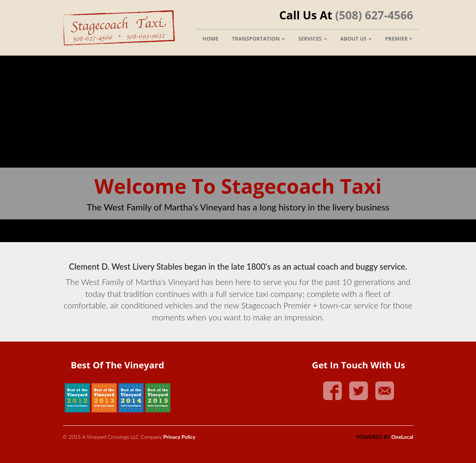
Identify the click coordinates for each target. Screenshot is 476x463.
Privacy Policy (179, 437)
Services (313, 39)
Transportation (258, 39)
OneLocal (402, 437)
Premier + (398, 39)
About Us (356, 39)
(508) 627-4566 (374, 15)
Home (210, 39)
